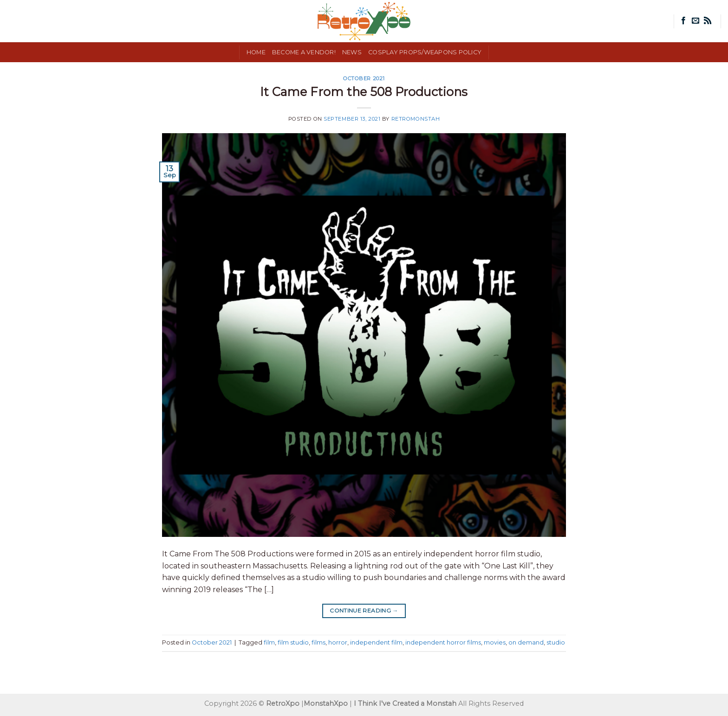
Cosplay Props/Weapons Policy (425, 52)
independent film (376, 642)
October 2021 (364, 78)
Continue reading (364, 610)
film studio (293, 642)
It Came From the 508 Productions (364, 92)
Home (256, 52)
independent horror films (443, 642)
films (318, 642)
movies (495, 642)
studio (556, 642)
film (269, 642)
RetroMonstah (416, 119)
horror (338, 642)
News (352, 52)
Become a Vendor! (304, 52)
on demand (526, 642)
